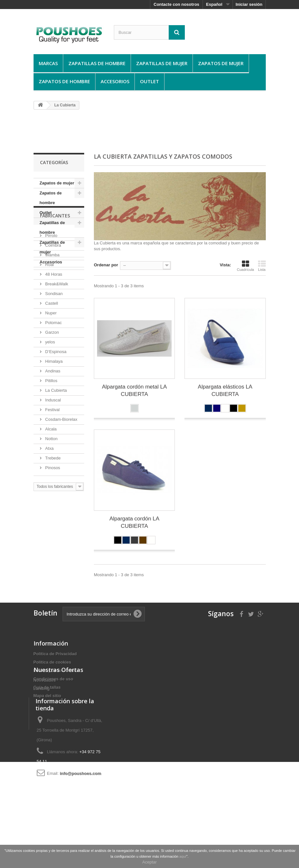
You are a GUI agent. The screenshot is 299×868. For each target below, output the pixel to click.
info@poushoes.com (80, 826)
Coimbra (53, 314)
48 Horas (53, 343)
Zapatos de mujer (221, 63)
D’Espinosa (55, 420)
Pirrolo (51, 304)
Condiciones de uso (54, 679)
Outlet (149, 81)
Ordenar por (106, 265)
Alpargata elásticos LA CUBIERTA (225, 390)
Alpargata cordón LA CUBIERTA (134, 522)
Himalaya (54, 430)
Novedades (45, 718)
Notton (51, 507)
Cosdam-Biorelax (61, 488)
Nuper (50, 381)
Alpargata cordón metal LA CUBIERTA (134, 390)
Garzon (52, 401)
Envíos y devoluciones (56, 671)
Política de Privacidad (55, 654)
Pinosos (52, 536)
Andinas (52, 439)
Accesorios (115, 81)
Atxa (49, 517)
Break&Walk (56, 352)
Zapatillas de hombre (97, 63)
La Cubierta (56, 459)
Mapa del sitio (47, 696)
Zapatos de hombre (64, 81)
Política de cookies (52, 662)
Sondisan (54, 362)
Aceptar (149, 862)
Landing (42, 727)
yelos (50, 410)
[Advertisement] (151, 131)
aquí (183, 856)
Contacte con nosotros (176, 4)
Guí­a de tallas (47, 687)
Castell (51, 372)
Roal (49, 333)
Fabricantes (55, 286)
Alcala (50, 497)
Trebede (53, 526)
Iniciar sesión (249, 4)
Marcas (48, 63)
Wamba (52, 323)
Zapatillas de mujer (162, 63)
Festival (52, 478)
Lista (262, 266)
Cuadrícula (245, 266)
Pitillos (51, 449)
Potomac (53, 391)
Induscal (53, 468)
